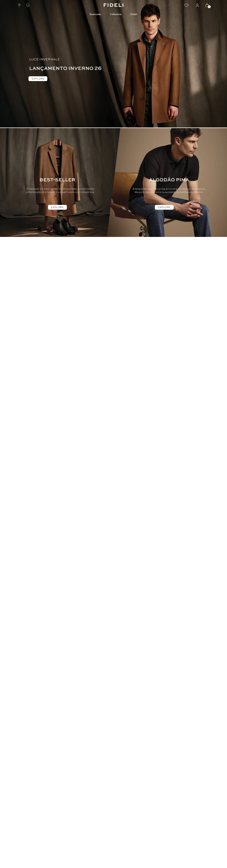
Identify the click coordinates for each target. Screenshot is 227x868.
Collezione (116, 14)
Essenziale (95, 14)
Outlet (134, 14)
